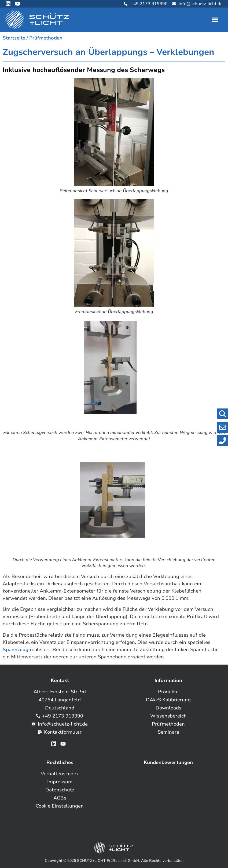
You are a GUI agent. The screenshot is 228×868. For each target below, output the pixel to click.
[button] (215, 20)
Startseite (14, 38)
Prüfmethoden (46, 38)
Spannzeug (16, 650)
